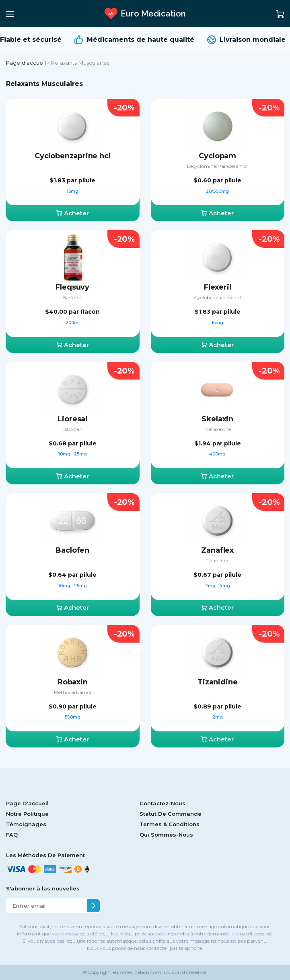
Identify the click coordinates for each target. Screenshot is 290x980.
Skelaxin (217, 419)
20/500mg (217, 191)
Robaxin (73, 682)
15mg (73, 191)
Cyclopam (217, 156)
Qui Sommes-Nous (166, 835)
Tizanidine (217, 560)
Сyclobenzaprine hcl (218, 297)
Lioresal (72, 419)
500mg (73, 717)
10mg (65, 454)
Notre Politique (27, 814)
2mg (211, 586)
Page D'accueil (27, 803)
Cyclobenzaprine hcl (73, 156)
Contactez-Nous (162, 803)
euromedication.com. (137, 972)
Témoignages (26, 824)
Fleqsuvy (72, 287)
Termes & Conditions (170, 824)
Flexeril (218, 287)
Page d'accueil (26, 63)
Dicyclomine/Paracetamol (217, 166)
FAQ (12, 835)
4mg (225, 586)
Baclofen (72, 297)
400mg (217, 454)
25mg (80, 454)
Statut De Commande (171, 814)
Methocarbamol (73, 692)
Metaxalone (218, 429)
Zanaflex (217, 550)
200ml (73, 323)
